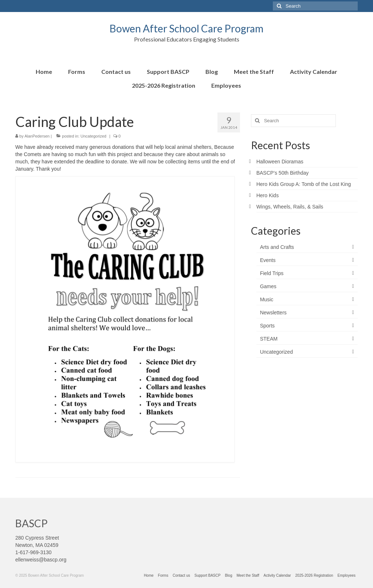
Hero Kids (268, 195)
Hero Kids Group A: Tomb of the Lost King (304, 184)
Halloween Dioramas (280, 162)
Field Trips (272, 273)
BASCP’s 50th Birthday (283, 173)
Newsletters (273, 313)
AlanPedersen (37, 136)
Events (268, 260)
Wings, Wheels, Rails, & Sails (290, 207)
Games (268, 286)
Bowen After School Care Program (186, 28)
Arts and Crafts (277, 247)
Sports (267, 326)
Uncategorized (93, 136)
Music (267, 299)
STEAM (269, 339)
